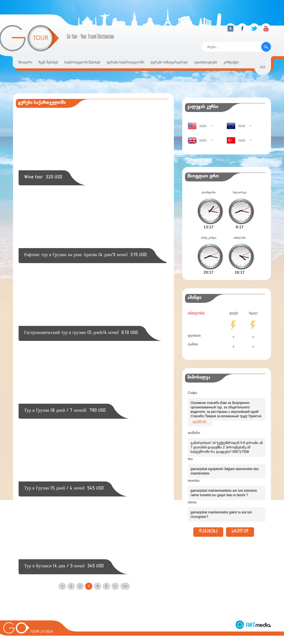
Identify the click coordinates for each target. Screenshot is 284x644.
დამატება (208, 523)
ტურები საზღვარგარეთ (169, 62)
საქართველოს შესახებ (82, 62)
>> (125, 586)
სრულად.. (200, 414)
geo (263, 68)
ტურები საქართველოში (125, 62)
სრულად (240, 523)
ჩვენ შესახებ (48, 62)
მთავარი (25, 62)
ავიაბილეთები (206, 62)
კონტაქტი (231, 62)
